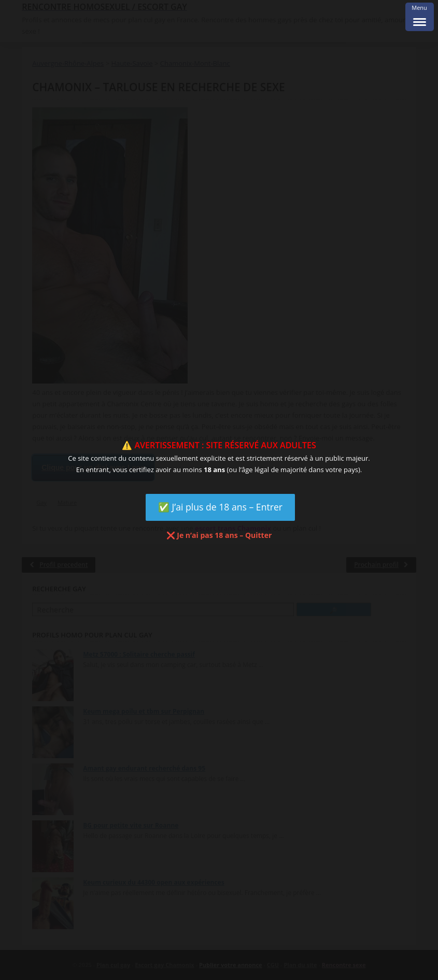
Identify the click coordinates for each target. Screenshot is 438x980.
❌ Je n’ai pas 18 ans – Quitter (219, 535)
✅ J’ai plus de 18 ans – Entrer (220, 507)
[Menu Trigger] (420, 17)
